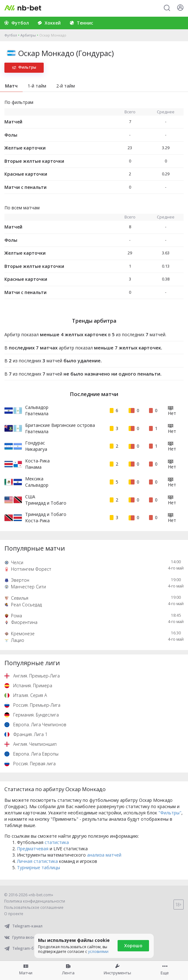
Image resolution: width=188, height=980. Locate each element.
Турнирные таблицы (39, 867)
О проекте (14, 914)
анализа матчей (104, 855)
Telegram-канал (23, 926)
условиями (98, 952)
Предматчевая (33, 849)
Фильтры (24, 67)
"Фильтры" (170, 813)
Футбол (11, 35)
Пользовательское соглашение (34, 907)
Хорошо (133, 946)
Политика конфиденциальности (35, 901)
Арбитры (28, 35)
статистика (57, 842)
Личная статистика (37, 861)
